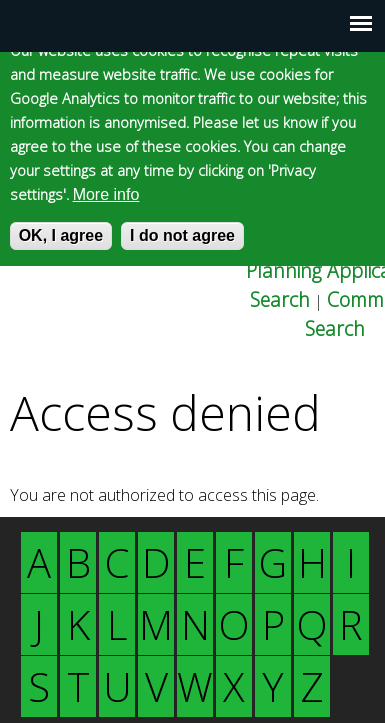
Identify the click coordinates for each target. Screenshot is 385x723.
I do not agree (182, 235)
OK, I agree (61, 235)
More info (106, 194)
